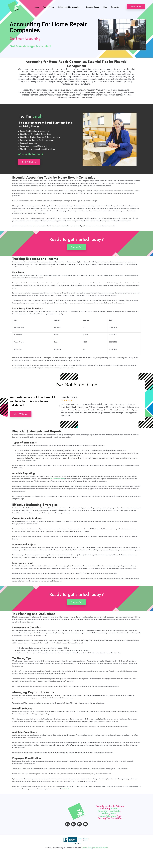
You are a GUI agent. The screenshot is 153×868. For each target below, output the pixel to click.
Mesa (113, 819)
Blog (105, 7)
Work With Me (49, 7)
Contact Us (115, 7)
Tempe (102, 821)
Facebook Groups (93, 7)
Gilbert (106, 819)
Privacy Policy (87, 861)
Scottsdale (115, 817)
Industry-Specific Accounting (70, 7)
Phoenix (115, 814)
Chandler (103, 817)
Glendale (111, 821)
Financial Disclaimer (100, 861)
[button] (59, 406)
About (37, 7)
